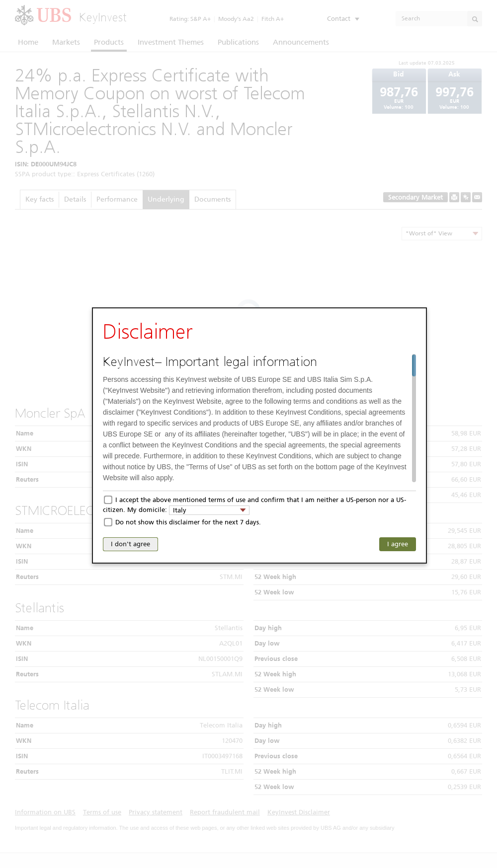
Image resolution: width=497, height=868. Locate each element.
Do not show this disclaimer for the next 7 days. (188, 522)
